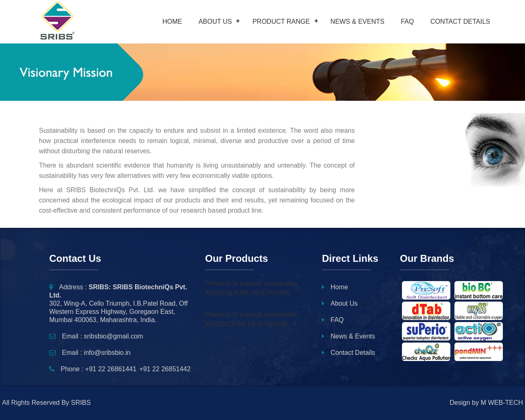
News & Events (358, 22)
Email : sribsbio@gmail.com (96, 336)
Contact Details (460, 22)
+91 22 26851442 (165, 369)
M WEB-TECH (502, 403)
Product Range (281, 22)
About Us (215, 22)
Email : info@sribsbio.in (90, 353)
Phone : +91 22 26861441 (93, 369)
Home (172, 22)
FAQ (407, 22)
